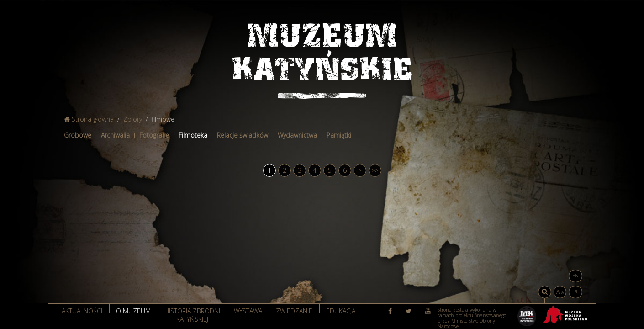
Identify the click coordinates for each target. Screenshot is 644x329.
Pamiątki (339, 135)
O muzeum (133, 311)
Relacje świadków (243, 135)
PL (576, 292)
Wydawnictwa (297, 135)
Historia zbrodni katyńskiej (192, 314)
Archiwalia (115, 135)
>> (375, 170)
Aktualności (82, 311)
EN (575, 276)
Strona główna (89, 119)
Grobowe (78, 135)
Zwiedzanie (294, 311)
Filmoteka (193, 135)
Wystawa (248, 311)
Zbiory (133, 119)
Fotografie (154, 135)
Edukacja (341, 311)
